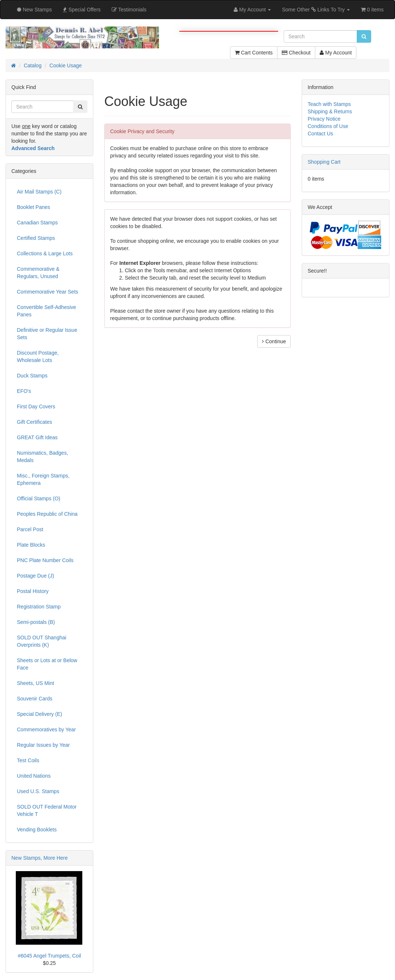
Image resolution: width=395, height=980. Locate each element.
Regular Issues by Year (43, 745)
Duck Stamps (32, 376)
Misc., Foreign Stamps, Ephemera (43, 479)
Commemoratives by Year (46, 729)
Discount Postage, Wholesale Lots (38, 356)
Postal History (33, 591)
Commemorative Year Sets (48, 292)
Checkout (296, 53)
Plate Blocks (31, 545)
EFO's (24, 391)
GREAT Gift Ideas (37, 437)
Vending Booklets (37, 830)
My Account (336, 53)
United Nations (34, 776)
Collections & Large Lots (45, 253)
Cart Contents (254, 53)
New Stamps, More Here (39, 858)
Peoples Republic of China (47, 514)
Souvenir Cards (35, 699)
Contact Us (320, 134)
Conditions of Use (328, 126)
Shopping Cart (324, 162)
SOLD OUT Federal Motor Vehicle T (47, 810)
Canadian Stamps (37, 223)
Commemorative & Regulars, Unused (38, 273)
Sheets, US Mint (35, 683)
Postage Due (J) (35, 576)
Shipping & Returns (330, 111)
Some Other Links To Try (316, 10)
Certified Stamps (36, 238)
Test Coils (28, 760)
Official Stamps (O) (39, 498)
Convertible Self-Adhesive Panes (46, 311)
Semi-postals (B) (36, 622)
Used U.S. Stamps (38, 791)
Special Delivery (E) (39, 714)
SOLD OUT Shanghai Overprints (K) (42, 641)
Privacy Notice (324, 119)
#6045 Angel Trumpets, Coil (49, 956)
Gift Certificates (35, 422)
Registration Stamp (39, 607)
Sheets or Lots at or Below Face (47, 664)
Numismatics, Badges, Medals (42, 457)
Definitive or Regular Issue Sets (47, 334)
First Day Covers (36, 406)
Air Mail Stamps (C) (39, 192)
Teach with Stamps (329, 104)
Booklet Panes (33, 207)
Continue (274, 341)
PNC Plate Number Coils (45, 560)
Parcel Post (30, 529)
